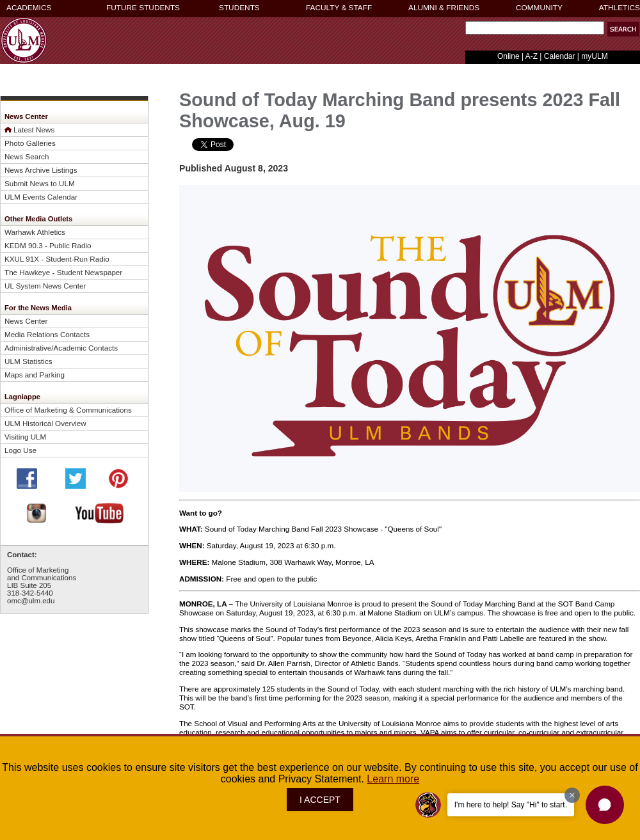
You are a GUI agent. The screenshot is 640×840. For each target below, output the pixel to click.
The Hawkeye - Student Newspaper (63, 272)
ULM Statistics (28, 361)
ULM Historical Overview (45, 423)
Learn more (393, 779)
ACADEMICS (29, 8)
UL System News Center (45, 286)
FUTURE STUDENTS (143, 8)
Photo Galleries (30, 143)
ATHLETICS (620, 8)
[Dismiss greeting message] (572, 795)
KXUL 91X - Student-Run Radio (57, 259)
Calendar (560, 56)
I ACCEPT (320, 800)
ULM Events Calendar (41, 197)
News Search (27, 156)
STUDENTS (239, 8)
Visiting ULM (25, 437)
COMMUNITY (539, 8)
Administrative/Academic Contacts (61, 348)
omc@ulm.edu (31, 601)
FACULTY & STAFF (339, 8)
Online (508, 56)
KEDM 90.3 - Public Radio (48, 245)
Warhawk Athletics (35, 232)
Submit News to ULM (40, 183)
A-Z (532, 56)
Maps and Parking (35, 375)
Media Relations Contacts (47, 334)
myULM (594, 56)
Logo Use (20, 450)
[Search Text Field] (535, 28)
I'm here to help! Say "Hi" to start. (511, 805)
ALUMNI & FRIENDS (444, 8)
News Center (26, 321)
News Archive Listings (41, 170)
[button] (623, 29)
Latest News (34, 130)
